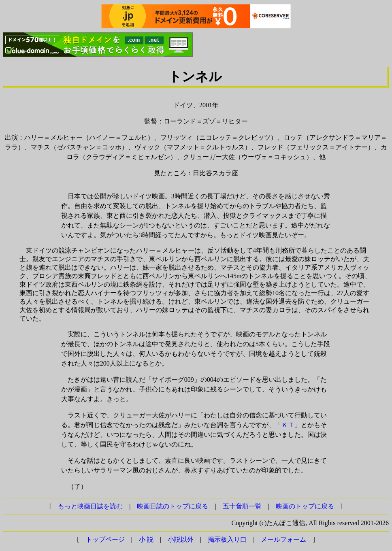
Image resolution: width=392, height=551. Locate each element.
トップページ (105, 539)
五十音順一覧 (242, 506)
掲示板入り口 (227, 539)
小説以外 (181, 539)
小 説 (146, 539)
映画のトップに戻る (305, 506)
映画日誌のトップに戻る (173, 506)
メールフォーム (283, 539)
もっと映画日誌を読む (90, 506)
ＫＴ (288, 425)
